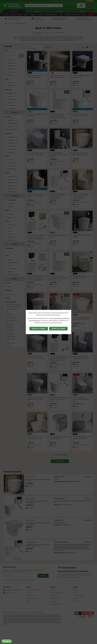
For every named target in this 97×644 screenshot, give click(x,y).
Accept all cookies (58, 329)
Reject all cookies (39, 329)
